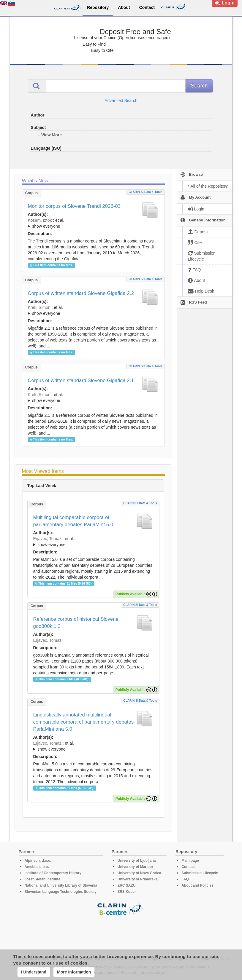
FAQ (185, 879)
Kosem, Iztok (40, 220)
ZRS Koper (127, 892)
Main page (190, 861)
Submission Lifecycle (200, 873)
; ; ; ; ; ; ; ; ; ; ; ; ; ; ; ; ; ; (93, 310)
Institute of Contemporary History (53, 873)
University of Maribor (135, 867)
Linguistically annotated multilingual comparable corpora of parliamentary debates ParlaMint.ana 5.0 (84, 722)
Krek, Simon (39, 307)
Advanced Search (121, 100)
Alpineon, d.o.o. (38, 861)
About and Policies (197, 885)
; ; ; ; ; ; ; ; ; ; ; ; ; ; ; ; (93, 398)
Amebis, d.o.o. (37, 867)
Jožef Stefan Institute (43, 879)
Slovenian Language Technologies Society (61, 892)
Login (225, 3)
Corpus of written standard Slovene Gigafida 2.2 (81, 293)
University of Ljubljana (137, 861)
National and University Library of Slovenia (61, 885)
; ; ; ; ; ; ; (93, 223)
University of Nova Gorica (139, 873)
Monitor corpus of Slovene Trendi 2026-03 (74, 206)
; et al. (93, 224)
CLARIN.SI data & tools (145, 192)
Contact (188, 867)
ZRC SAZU (127, 885)
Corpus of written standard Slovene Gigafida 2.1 (81, 380)
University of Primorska (138, 879)
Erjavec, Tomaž (47, 539)
